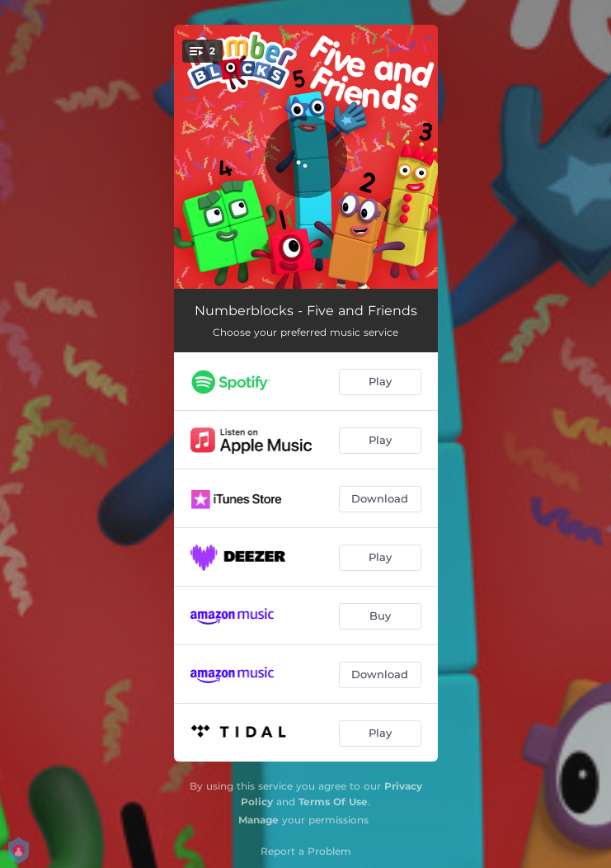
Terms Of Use (333, 802)
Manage (258, 820)
